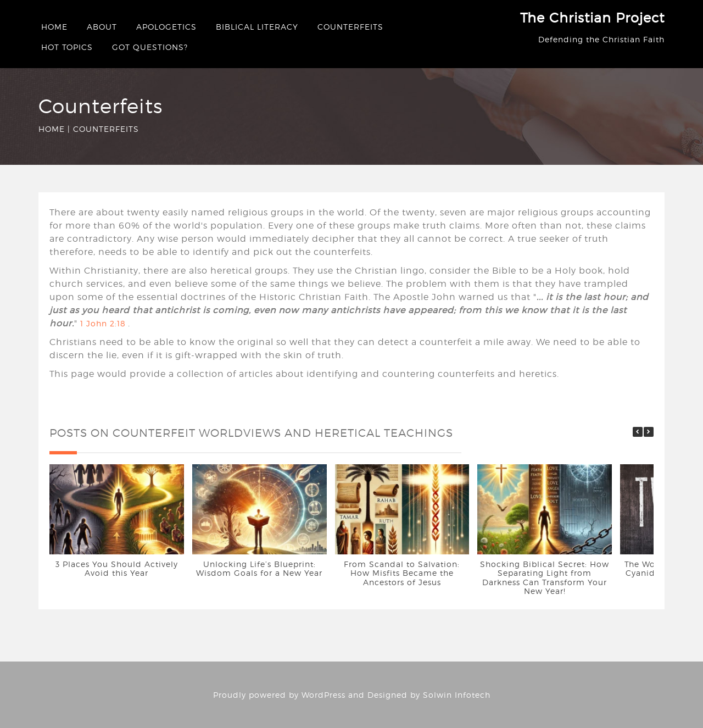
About (102, 27)
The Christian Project (592, 18)
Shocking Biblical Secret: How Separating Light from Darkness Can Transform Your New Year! (545, 577)
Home (54, 27)
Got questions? (150, 47)
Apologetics (166, 27)
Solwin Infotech (457, 695)
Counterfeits (350, 27)
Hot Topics (67, 47)
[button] (649, 432)
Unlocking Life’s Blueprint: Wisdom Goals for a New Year (259, 568)
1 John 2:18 (103, 323)
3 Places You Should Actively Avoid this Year (117, 568)
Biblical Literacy (257, 27)
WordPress (323, 695)
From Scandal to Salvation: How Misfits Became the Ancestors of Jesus (402, 573)
